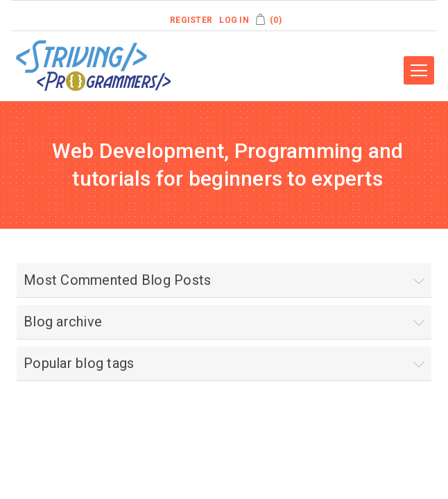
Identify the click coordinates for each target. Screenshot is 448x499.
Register (191, 20)
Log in (234, 20)
